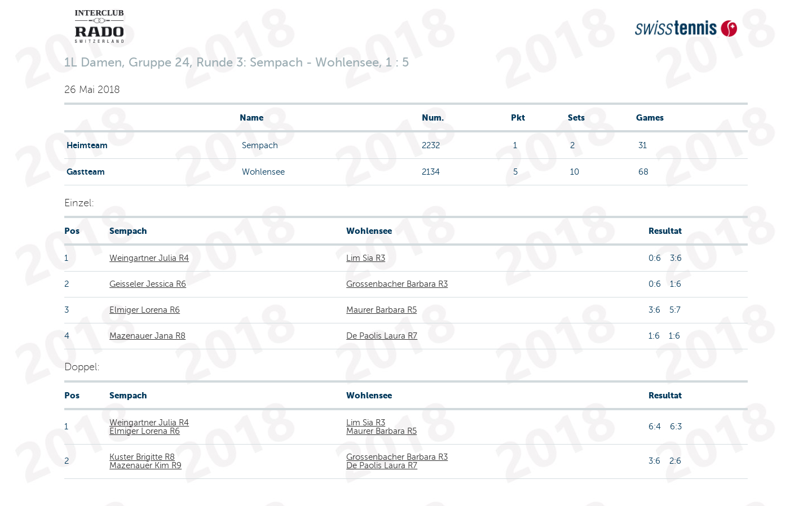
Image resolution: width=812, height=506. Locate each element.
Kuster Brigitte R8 (142, 457)
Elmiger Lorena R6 (145, 310)
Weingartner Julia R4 (149, 258)
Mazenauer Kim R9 (145, 465)
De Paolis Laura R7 (382, 336)
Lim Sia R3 (366, 258)
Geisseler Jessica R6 (148, 284)
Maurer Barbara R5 (381, 310)
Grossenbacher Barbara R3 (397, 284)
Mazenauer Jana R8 (147, 336)
